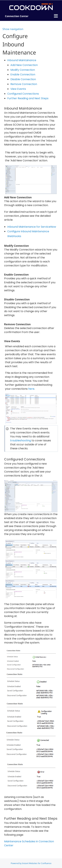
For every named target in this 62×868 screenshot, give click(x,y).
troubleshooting (21, 440)
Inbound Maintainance (22, 60)
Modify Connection (23, 70)
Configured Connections (23, 94)
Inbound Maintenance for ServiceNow (32, 227)
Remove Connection (24, 84)
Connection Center (17, 16)
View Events (18, 89)
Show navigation (13, 29)
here (31, 389)
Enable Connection (23, 74)
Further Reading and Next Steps (28, 98)
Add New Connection (24, 65)
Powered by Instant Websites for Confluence (31, 863)
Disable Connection (23, 79)
